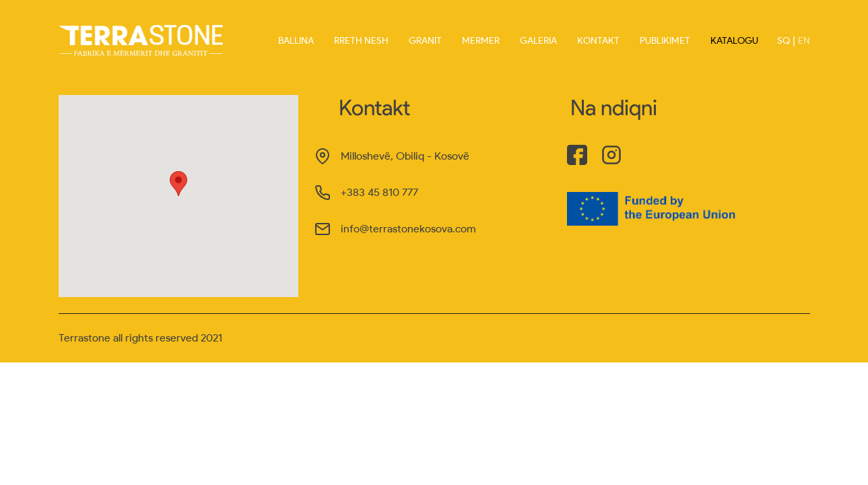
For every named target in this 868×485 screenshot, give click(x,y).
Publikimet (665, 41)
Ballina (296, 41)
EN (804, 41)
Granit (425, 41)
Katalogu (734, 41)
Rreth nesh (361, 41)
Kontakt (598, 41)
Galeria (538, 41)
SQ (783, 41)
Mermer (481, 41)
